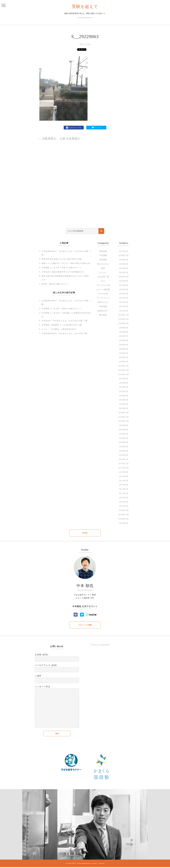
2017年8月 (124, 476)
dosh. (103, 281)
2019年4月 (124, 396)
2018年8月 (124, 430)
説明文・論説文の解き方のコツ (57, 288)
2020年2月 (124, 357)
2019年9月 (124, 379)
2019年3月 (124, 400)
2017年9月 (124, 472)
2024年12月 (124, 255)
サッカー (103, 272)
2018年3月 (124, 451)
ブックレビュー (103, 298)
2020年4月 (124, 349)
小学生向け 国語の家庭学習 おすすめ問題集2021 (66, 275)
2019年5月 (124, 391)
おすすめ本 (103, 294)
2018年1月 (124, 459)
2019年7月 (124, 387)
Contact (102, 864)
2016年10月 (124, 519)
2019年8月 (124, 383)
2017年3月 (124, 498)
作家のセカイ (103, 302)
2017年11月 (124, 468)
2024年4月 (124, 260)
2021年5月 (124, 302)
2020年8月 (124, 332)
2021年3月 (124, 306)
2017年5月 (124, 489)
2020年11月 (124, 319)
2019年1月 (124, 408)
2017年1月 (124, 506)
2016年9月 (124, 523)
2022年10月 (124, 277)
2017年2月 (124, 502)
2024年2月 (124, 264)
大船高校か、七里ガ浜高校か (63, 139)
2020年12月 (124, 315)
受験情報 (103, 251)
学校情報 (103, 306)
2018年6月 (124, 438)
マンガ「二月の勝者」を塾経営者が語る (61, 336)
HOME (85, 533)
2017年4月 (124, 493)
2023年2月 (124, 272)
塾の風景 (103, 315)
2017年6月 (124, 485)
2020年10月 (124, 323)
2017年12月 (124, 463)
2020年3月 (124, 353)
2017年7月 (124, 481)
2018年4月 (124, 447)
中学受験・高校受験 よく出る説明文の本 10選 (64, 332)
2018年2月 (124, 455)
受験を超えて (85, 6)
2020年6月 (124, 340)
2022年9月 (124, 281)
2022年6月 (124, 285)
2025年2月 (124, 251)
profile (94, 864)
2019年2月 (124, 404)
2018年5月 (124, 442)
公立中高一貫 (103, 277)
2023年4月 (124, 268)
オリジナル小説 (103, 285)
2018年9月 (124, 425)
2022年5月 (124, 289)
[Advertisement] (85, 188)
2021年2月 (124, 311)
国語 (103, 268)
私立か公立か (103, 264)
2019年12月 (124, 366)
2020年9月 (124, 328)
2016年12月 (124, 510)
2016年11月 (124, 515)
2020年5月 (124, 345)
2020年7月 (124, 336)
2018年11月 (124, 417)
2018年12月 (124, 413)
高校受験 (103, 260)
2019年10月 (124, 374)
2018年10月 (124, 421)
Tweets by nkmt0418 (101, 645)
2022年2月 (124, 294)
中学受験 (103, 255)
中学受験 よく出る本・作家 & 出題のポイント (64, 271)
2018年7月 (124, 434)
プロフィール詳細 (85, 625)
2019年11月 (124, 370)
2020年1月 (124, 362)
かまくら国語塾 (103, 289)
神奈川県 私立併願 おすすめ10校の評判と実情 (64, 259)
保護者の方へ (103, 311)
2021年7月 (124, 298)
